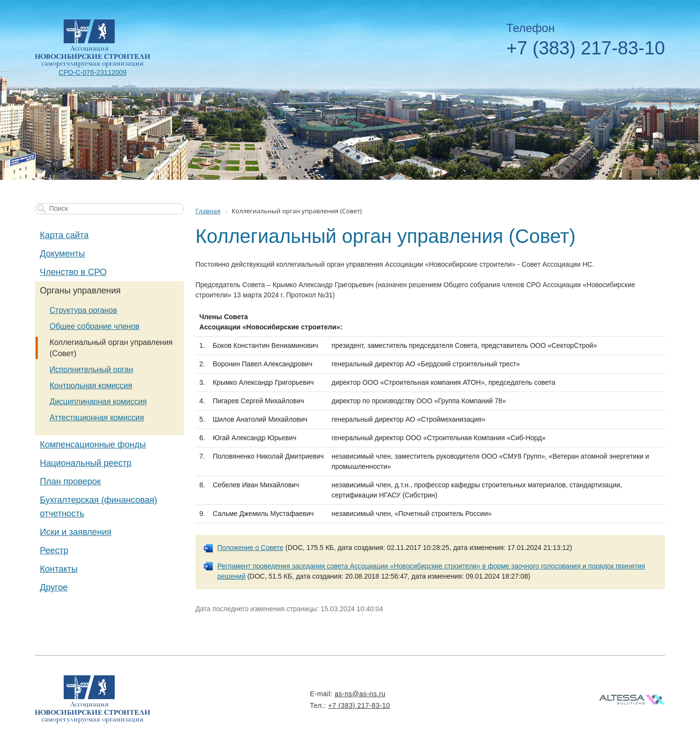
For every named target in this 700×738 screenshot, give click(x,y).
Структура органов (83, 310)
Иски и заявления (76, 532)
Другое (54, 587)
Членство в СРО (73, 272)
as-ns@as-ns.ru (360, 694)
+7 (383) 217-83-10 (586, 48)
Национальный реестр (86, 463)
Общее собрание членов (95, 326)
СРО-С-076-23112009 (93, 72)
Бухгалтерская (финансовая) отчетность (98, 507)
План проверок (70, 481)
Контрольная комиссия (91, 386)
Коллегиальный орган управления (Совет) (111, 348)
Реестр (54, 550)
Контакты (59, 569)
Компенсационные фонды (93, 445)
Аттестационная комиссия (97, 418)
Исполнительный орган (91, 369)
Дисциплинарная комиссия (98, 402)
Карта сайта (64, 235)
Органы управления (80, 291)
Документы (62, 254)
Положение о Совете (250, 548)
